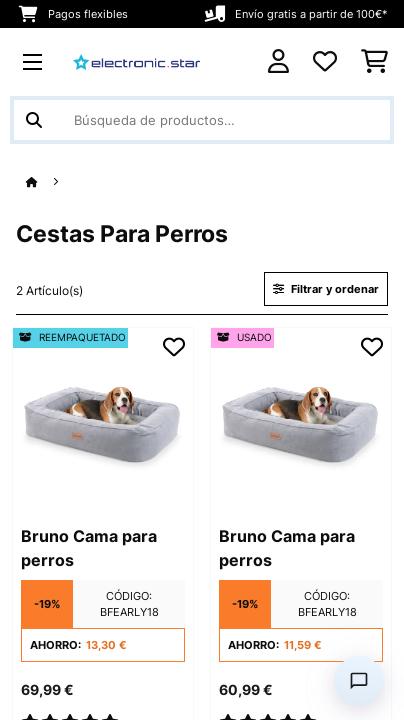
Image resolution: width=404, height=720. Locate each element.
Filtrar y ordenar (326, 289)
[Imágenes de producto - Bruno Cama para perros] (103, 418)
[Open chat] (359, 681)
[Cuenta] (278, 61)
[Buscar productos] (202, 120)
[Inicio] (50, 182)
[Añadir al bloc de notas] (174, 347)
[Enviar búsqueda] (34, 120)
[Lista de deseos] (325, 62)
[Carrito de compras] (374, 62)
